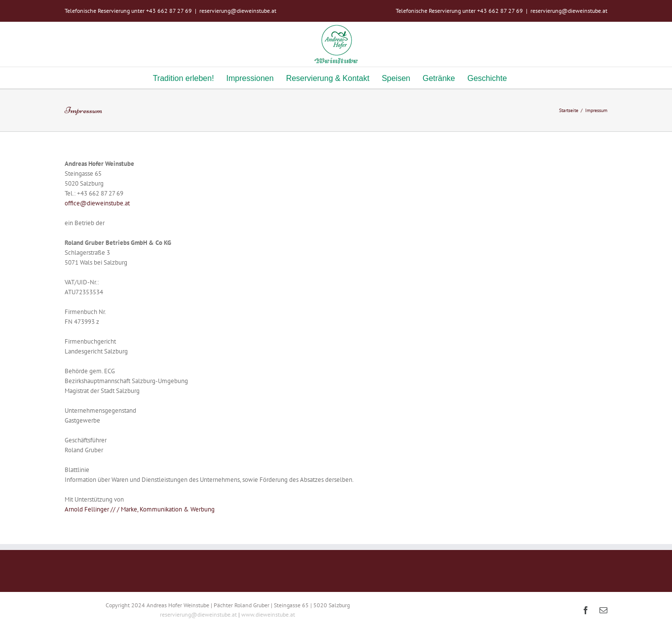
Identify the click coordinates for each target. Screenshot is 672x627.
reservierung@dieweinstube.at (238, 11)
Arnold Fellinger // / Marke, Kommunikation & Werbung (140, 509)
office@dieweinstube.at (97, 203)
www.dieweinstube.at (268, 614)
